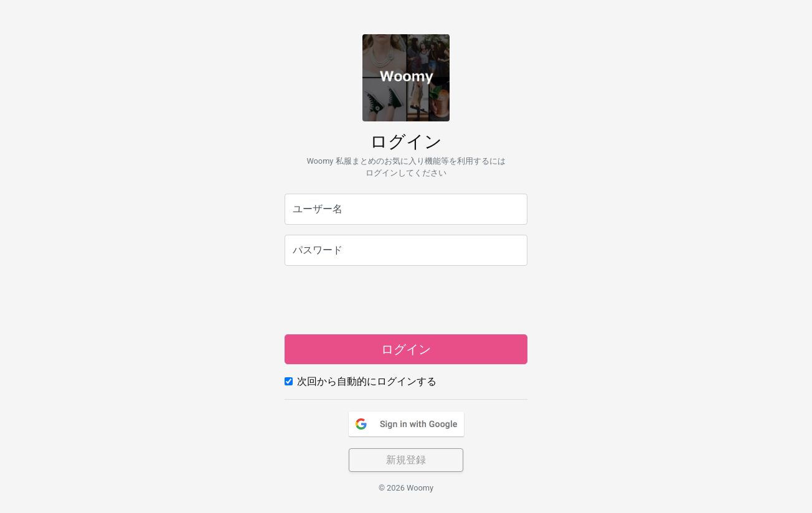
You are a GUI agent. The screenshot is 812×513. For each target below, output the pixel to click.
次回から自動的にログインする (367, 381)
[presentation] (406, 300)
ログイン (406, 349)
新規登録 (406, 460)
